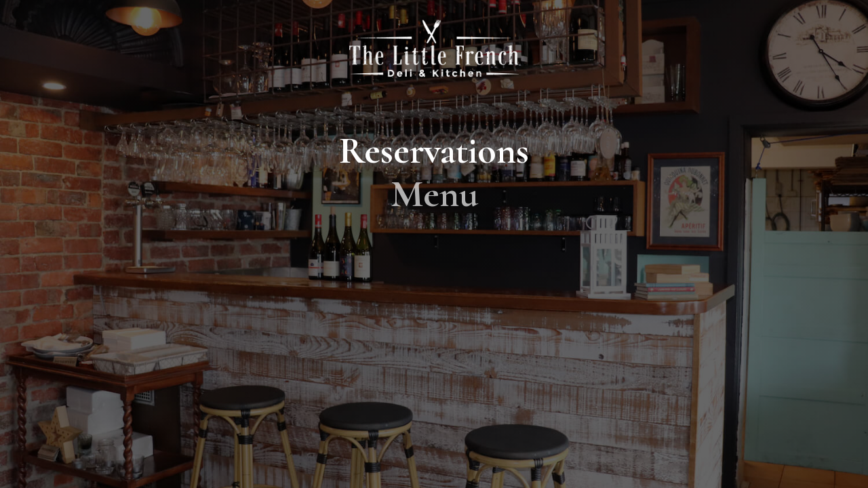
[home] (434, 48)
